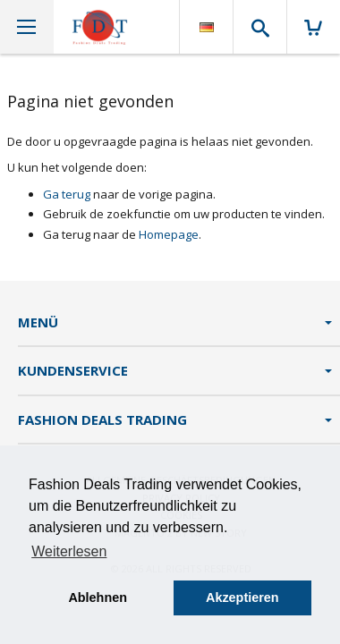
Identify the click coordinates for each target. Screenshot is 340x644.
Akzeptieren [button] (242, 597)
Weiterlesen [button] (69, 551)
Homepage (169, 234)
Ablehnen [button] (98, 597)
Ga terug (67, 194)
